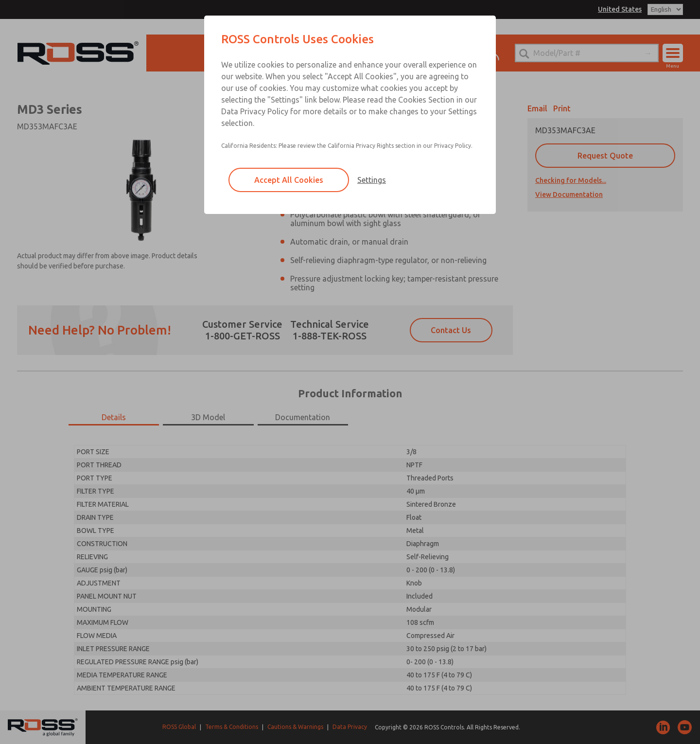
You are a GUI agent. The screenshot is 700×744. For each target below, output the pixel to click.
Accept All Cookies (289, 180)
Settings (372, 180)
